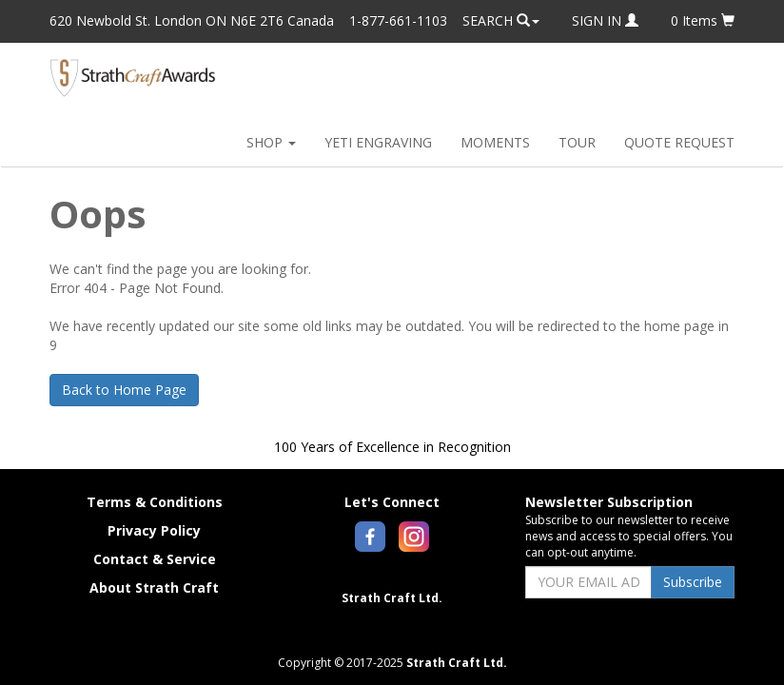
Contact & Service (155, 559)
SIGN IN (605, 20)
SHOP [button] (271, 142)
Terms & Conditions (155, 502)
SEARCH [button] (501, 20)
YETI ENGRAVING (378, 142)
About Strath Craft (154, 587)
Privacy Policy (154, 530)
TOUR (577, 142)
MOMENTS (495, 142)
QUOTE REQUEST (679, 142)
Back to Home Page (124, 390)
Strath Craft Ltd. (392, 598)
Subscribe (693, 582)
